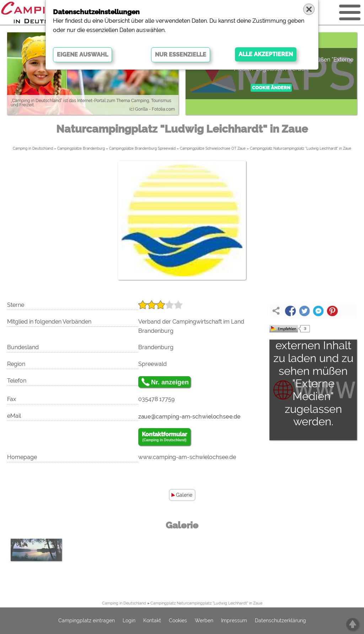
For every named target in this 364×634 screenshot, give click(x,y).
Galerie (184, 495)
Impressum (234, 621)
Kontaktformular (164, 437)
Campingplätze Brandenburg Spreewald (142, 148)
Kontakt (152, 621)
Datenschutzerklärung (280, 621)
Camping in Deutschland (33, 148)
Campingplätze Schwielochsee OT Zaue (213, 148)
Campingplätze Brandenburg (81, 148)
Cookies (178, 621)
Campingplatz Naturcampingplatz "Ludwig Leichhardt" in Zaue (301, 148)
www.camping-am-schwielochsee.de (187, 457)
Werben (204, 621)
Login (129, 621)
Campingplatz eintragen (87, 621)
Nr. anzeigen (170, 382)
